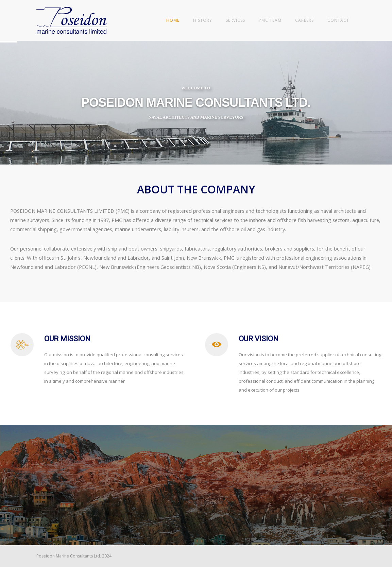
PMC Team (270, 20)
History (203, 20)
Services (235, 20)
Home (173, 20)
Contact (338, 20)
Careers (304, 20)
